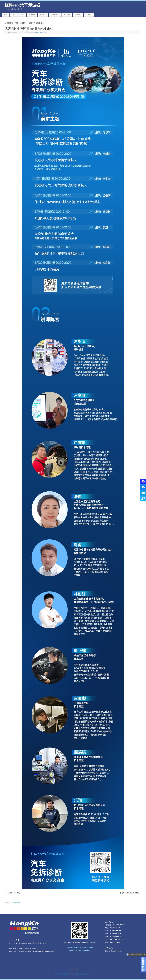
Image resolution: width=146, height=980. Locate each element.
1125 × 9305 (39, 32)
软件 (22, 15)
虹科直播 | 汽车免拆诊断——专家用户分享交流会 (24, 23)
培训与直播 (55, 15)
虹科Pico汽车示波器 (22, 5)
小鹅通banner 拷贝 (13, 893)
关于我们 (89, 15)
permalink (17, 903)
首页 (6, 15)
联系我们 (78, 15)
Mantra (80, 974)
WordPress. (87, 974)
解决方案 (43, 15)
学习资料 (32, 15)
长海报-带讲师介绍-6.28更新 (129, 893)
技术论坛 (67, 15)
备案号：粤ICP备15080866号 (80, 950)
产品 (14, 15)
